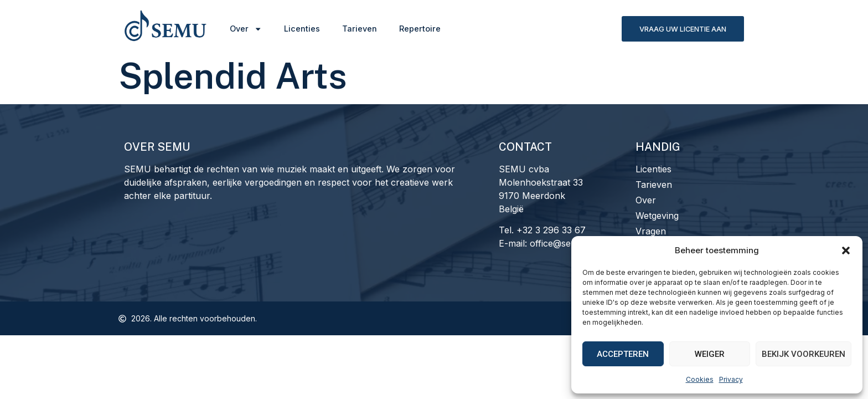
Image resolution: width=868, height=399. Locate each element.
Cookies (700, 379)
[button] (846, 250)
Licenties (302, 29)
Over (246, 29)
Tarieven (360, 29)
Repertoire (420, 29)
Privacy (731, 379)
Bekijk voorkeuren (804, 354)
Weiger (710, 354)
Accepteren (623, 354)
